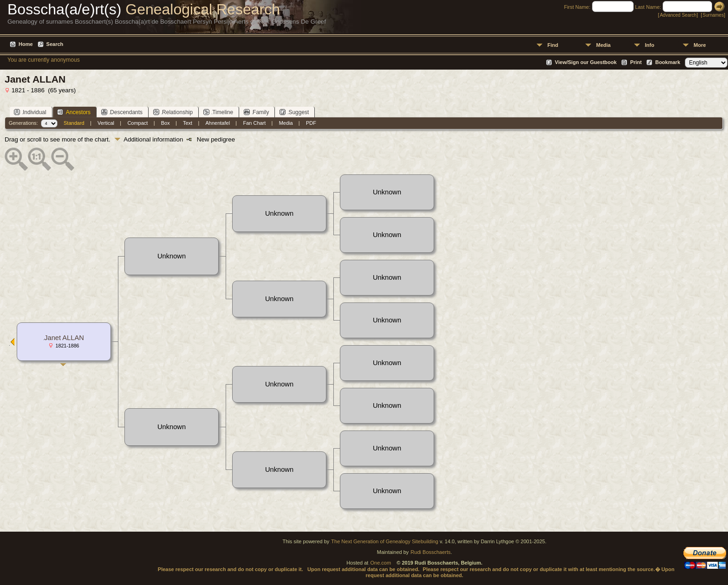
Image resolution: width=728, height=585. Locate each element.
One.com (380, 563)
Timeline (218, 112)
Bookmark (668, 62)
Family (256, 112)
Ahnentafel (218, 123)
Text (188, 123)
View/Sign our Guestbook (586, 62)
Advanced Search (678, 15)
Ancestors (74, 112)
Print (636, 62)
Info (650, 45)
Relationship (173, 112)
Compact (137, 123)
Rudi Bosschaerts (430, 552)
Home (26, 44)
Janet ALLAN (64, 338)
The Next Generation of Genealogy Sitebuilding (385, 541)
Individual (30, 112)
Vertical (106, 123)
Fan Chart (254, 123)
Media (603, 45)
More (700, 45)
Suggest (294, 112)
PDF (311, 123)
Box (166, 123)
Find (553, 45)
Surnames (713, 15)
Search (55, 44)
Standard (74, 123)
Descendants (122, 112)
